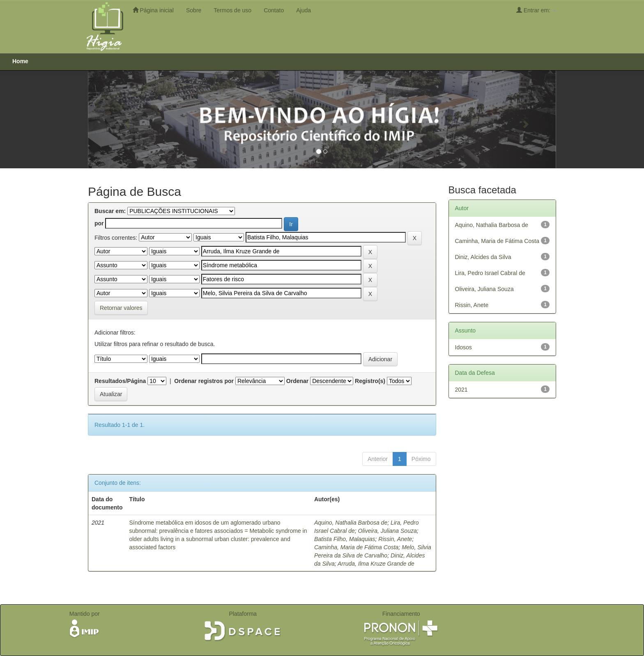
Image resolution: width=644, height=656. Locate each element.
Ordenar (297, 381)
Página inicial (153, 10)
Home (20, 61)
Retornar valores (121, 308)
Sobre (194, 10)
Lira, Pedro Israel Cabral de (490, 273)
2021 (461, 390)
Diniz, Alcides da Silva (483, 257)
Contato (274, 10)
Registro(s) (370, 381)
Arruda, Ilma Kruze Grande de (376, 564)
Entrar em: (536, 10)
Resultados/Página (120, 381)
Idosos (463, 347)
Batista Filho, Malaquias (345, 539)
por (99, 223)
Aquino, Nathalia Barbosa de (351, 523)
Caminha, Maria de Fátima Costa (356, 547)
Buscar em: (110, 211)
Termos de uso (232, 10)
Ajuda (304, 10)
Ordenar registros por (204, 381)
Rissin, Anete (395, 539)
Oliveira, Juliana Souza (388, 531)
